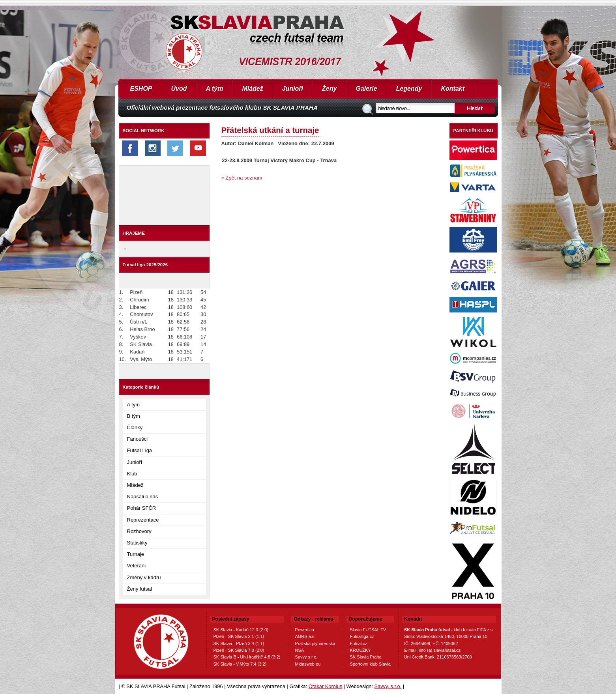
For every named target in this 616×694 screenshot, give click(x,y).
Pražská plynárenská (315, 643)
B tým (134, 416)
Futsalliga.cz (362, 636)
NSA (299, 650)
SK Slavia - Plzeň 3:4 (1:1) (239, 643)
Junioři (293, 89)
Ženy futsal (140, 589)
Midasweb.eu (308, 664)
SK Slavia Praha (366, 657)
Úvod (179, 89)
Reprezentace (143, 520)
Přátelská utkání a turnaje (270, 130)
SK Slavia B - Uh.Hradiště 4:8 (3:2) (247, 657)
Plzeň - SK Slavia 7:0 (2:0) (239, 650)
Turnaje (136, 554)
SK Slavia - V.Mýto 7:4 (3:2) (240, 664)
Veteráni (137, 566)
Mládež (252, 89)
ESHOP (141, 89)
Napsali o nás (143, 497)
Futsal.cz (359, 643)
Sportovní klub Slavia (370, 664)
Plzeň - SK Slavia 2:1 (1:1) (239, 636)
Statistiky (137, 543)
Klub (132, 474)
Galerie (366, 89)
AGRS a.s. (305, 636)
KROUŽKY (360, 650)
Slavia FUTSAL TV (368, 630)
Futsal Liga (140, 450)
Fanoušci (138, 439)
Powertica (304, 630)
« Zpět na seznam (242, 178)
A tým (215, 89)
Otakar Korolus (325, 686)
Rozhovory (139, 531)
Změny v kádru (144, 577)
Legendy (409, 89)
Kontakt (453, 89)
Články (135, 427)
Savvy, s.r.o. (388, 686)
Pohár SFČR (142, 508)
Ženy (329, 89)
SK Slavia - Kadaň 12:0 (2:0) (241, 630)
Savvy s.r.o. (306, 657)
